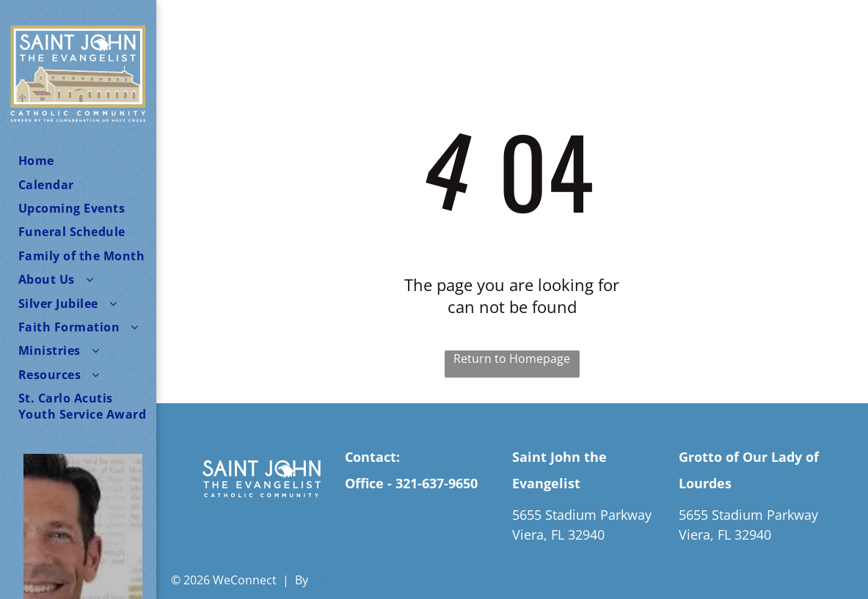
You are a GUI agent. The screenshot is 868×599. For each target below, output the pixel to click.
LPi (319, 580)
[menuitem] (84, 161)
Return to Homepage (512, 359)
